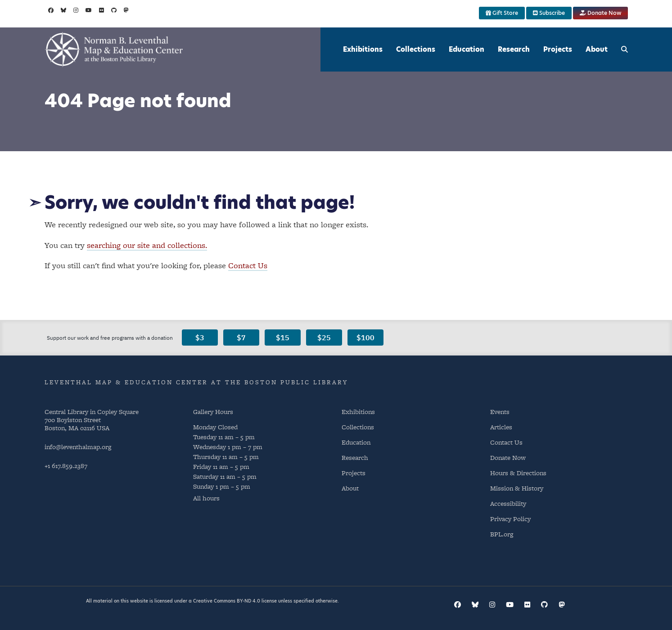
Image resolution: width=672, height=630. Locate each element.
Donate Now (600, 13)
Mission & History (517, 488)
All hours (206, 498)
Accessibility (508, 503)
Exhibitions (363, 49)
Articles (501, 427)
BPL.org (502, 534)
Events (500, 412)
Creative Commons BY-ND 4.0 (227, 601)
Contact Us (248, 265)
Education (467, 49)
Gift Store (502, 13)
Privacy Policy (510, 519)
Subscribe (549, 13)
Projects (558, 49)
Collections (416, 49)
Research (514, 49)
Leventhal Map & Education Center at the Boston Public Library (196, 382)
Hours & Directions (518, 473)
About (597, 49)
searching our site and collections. (147, 245)
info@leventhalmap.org (78, 447)
